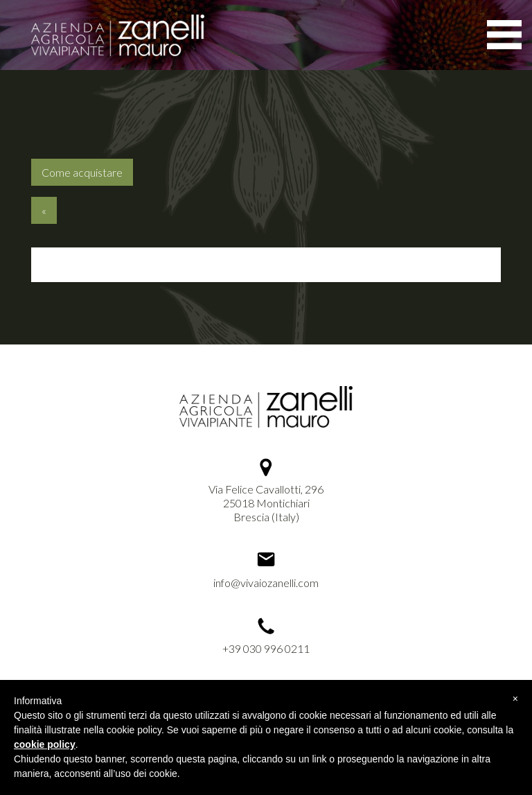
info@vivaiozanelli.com (266, 583)
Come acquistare (82, 172)
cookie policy (45, 744)
